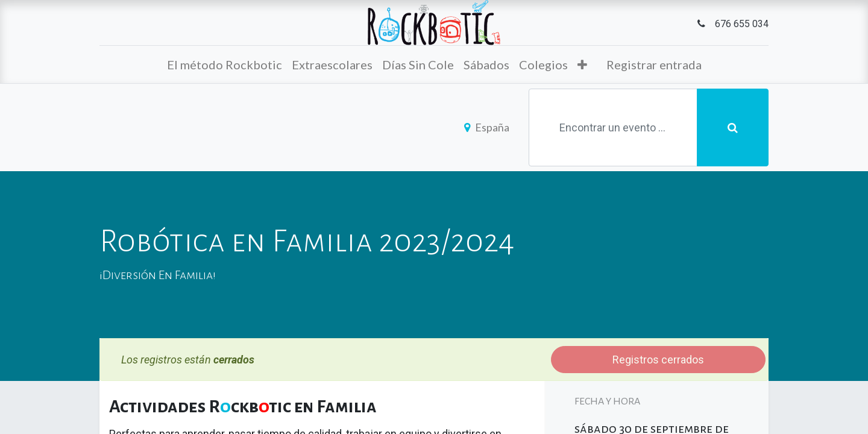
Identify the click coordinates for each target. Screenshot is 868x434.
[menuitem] (225, 64)
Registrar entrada (654, 64)
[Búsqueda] (733, 127)
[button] (582, 64)
